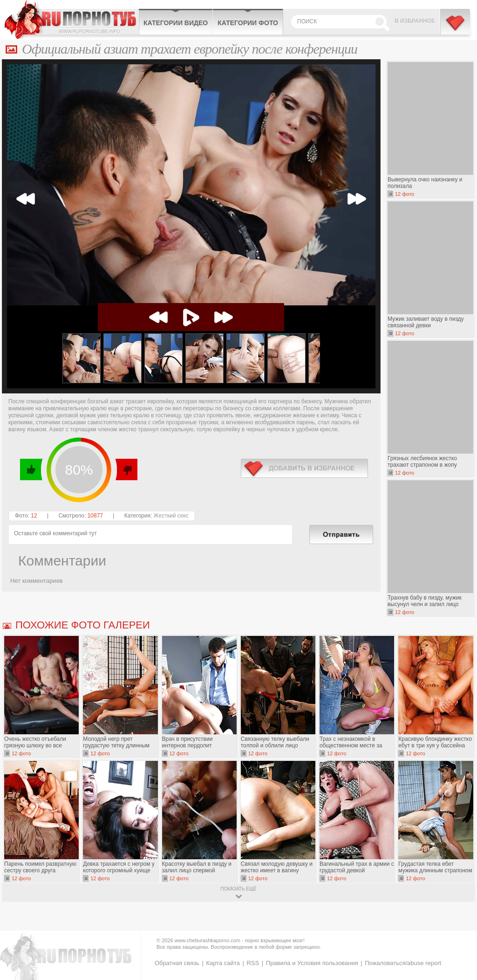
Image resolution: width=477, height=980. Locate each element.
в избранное (304, 468)
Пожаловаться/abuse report (403, 963)
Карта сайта (223, 963)
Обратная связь (177, 963)
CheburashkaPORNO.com (72, 20)
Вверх (459, 920)
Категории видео (176, 23)
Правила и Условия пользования (312, 963)
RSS (253, 963)
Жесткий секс (171, 516)
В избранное (415, 21)
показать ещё (238, 889)
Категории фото (248, 23)
